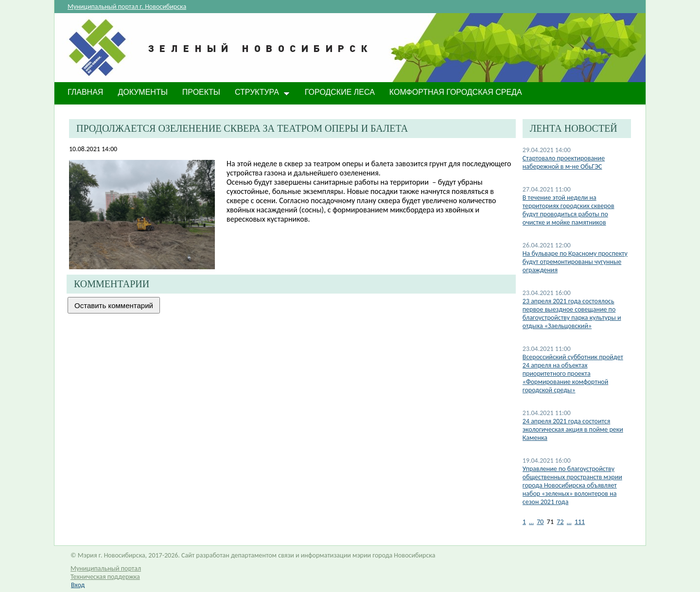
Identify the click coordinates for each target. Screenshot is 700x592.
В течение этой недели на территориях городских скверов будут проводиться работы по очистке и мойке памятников (569, 210)
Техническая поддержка (105, 577)
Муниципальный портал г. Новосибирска (127, 7)
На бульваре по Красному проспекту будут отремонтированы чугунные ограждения (575, 262)
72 (560, 522)
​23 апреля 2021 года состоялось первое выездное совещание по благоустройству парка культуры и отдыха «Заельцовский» (572, 313)
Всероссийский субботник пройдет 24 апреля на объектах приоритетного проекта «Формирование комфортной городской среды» (573, 374)
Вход (78, 585)
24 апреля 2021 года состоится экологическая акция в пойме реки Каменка (573, 429)
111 (580, 522)
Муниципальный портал (106, 568)
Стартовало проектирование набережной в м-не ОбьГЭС (564, 162)
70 (540, 522)
